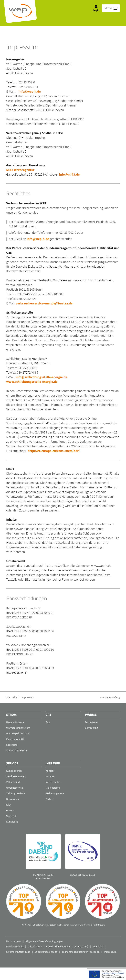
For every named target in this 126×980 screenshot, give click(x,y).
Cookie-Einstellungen (58, 947)
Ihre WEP (53, 764)
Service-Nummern (16, 776)
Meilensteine (53, 788)
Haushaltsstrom (15, 722)
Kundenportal (14, 771)
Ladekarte (12, 745)
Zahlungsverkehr (16, 793)
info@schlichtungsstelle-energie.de (41, 377)
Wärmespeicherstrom (18, 733)
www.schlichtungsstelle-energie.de (32, 382)
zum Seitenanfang (110, 697)
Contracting (91, 728)
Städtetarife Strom (16, 750)
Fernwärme (91, 722)
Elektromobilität (15, 739)
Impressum (28, 697)
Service (12, 764)
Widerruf (11, 816)
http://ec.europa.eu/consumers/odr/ (54, 451)
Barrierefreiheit (15, 947)
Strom (11, 715)
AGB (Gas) (98, 947)
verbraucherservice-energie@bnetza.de (44, 303)
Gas (48, 715)
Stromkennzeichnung (18, 952)
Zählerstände (14, 782)
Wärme (91, 715)
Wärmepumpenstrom (18, 728)
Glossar (10, 810)
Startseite (12, 697)
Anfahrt (50, 776)
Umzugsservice (15, 788)
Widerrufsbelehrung (46, 952)
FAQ (8, 805)
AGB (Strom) (81, 947)
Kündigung (12, 822)
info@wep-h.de (30, 91)
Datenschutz (35, 947)
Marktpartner (14, 941)
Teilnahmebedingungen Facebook (81, 952)
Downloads (12, 799)
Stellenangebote (55, 793)
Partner (50, 799)
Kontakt (50, 771)
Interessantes (53, 782)
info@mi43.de (69, 174)
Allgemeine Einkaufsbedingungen (44, 941)
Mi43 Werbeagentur (20, 170)
